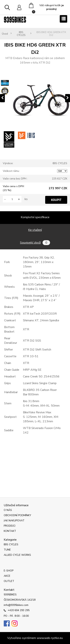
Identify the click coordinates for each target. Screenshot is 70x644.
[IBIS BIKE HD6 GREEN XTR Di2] (35, 98)
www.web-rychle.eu (50, 638)
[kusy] (12, 199)
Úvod (5, 34)
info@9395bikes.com (16, 605)
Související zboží (35, 243)
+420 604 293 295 (17, 611)
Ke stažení (35, 230)
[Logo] (15, 20)
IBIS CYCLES (21, 34)
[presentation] (2, 98)
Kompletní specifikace (35, 217)
